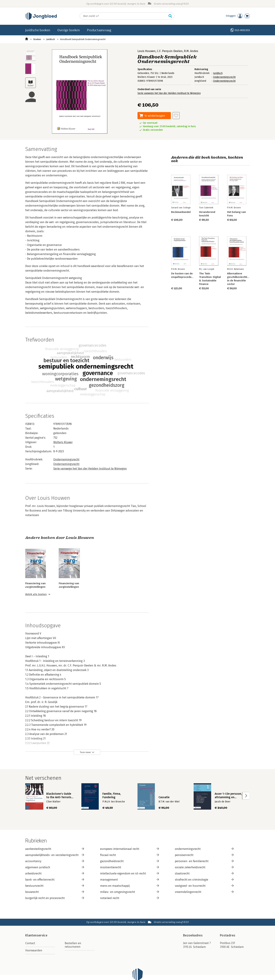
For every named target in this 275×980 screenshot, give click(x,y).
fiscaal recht (130, 855)
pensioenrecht (204, 855)
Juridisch (51, 39)
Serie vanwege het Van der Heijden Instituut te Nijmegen (169, 93)
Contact (30, 943)
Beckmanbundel (181, 212)
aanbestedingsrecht (55, 849)
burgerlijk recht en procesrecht (55, 898)
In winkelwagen (155, 115)
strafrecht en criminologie (204, 880)
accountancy (55, 861)
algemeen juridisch (55, 867)
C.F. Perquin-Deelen (170, 51)
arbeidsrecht (55, 873)
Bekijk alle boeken (36, 594)
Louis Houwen (147, 51)
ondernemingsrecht (204, 849)
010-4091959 (242, 30)
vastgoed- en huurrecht (204, 886)
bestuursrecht (55, 886)
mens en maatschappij (130, 886)
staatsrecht (204, 873)
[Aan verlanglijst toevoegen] (176, 116)
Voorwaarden (34, 950)
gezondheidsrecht (130, 861)
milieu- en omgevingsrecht (130, 892)
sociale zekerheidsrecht (204, 867)
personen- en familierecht (204, 861)
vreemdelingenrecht (204, 892)
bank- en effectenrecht (55, 880)
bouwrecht (55, 892)
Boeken (37, 39)
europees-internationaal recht (130, 849)
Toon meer (85, 752)
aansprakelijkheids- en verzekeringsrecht (55, 855)
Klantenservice (36, 935)
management (130, 880)
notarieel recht (130, 898)
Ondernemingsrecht (224, 77)
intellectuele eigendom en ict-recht (130, 873)
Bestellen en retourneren (73, 945)
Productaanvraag (99, 30)
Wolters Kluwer (63, 442)
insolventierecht (130, 867)
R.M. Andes (191, 51)
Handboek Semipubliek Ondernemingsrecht (83, 39)
